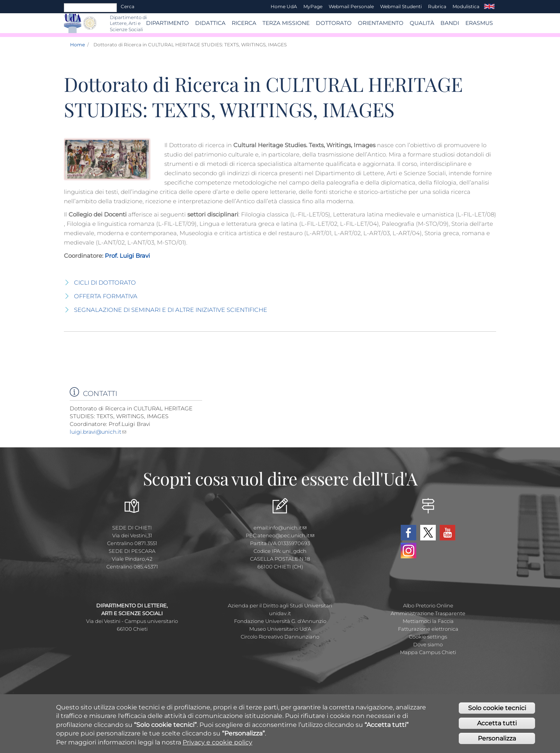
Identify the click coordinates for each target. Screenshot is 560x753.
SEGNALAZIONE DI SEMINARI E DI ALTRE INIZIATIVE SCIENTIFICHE (171, 310)
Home (77, 45)
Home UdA (284, 6)
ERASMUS (479, 23)
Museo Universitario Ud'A (280, 629)
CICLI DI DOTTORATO (105, 282)
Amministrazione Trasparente (428, 613)
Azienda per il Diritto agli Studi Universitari (280, 605)
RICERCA (244, 23)
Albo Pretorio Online (428, 605)
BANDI (450, 23)
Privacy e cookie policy (217, 744)
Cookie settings (428, 637)
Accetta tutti (497, 725)
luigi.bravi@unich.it (98, 432)
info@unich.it (288, 528)
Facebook (409, 533)
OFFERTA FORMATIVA (106, 296)
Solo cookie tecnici (497, 710)
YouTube (447, 533)
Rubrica (437, 6)
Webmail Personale (351, 6)
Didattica (210, 23)
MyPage (313, 6)
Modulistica (466, 6)
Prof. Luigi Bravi (127, 256)
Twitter (428, 533)
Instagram (409, 551)
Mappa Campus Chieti (428, 652)
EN (489, 7)
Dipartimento (167, 23)
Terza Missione (286, 23)
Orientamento (381, 23)
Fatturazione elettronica (428, 629)
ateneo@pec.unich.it (286, 535)
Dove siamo (428, 644)
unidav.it (280, 613)
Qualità (422, 23)
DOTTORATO (334, 23)
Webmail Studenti (401, 6)
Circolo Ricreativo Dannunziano (280, 637)
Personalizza (497, 740)
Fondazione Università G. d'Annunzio (280, 621)
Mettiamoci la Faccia (428, 621)
